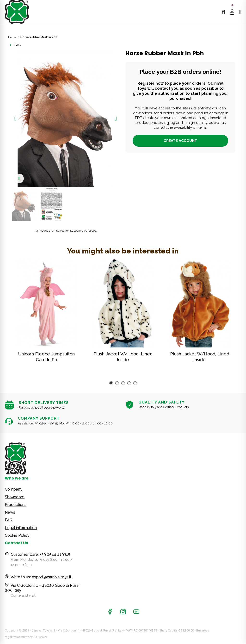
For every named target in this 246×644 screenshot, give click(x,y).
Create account (180, 141)
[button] (15, 119)
